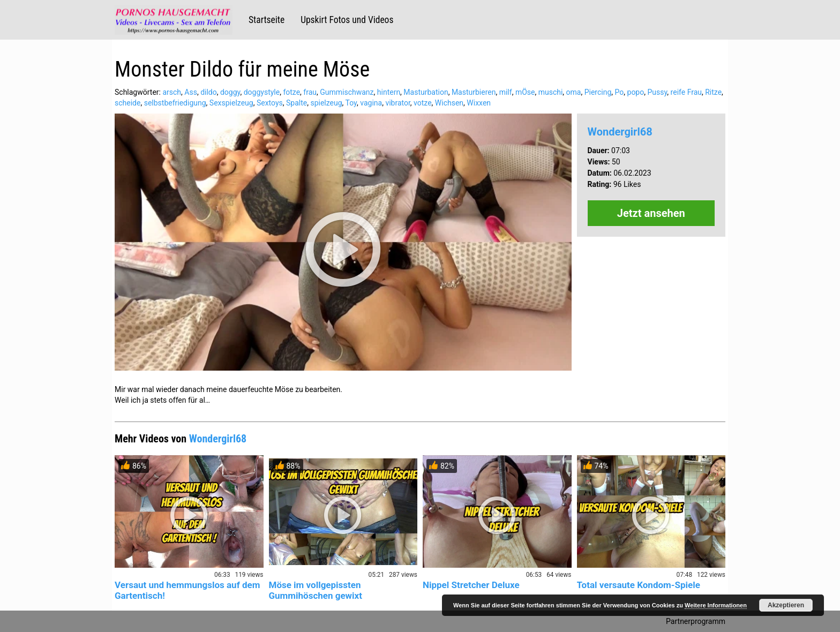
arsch (172, 92)
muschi (551, 92)
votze (423, 103)
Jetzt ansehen (651, 213)
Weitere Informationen (716, 605)
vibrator (397, 103)
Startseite (267, 20)
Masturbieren (474, 92)
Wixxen (479, 103)
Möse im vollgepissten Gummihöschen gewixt (316, 590)
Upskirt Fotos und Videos (347, 20)
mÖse (525, 92)
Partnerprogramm (696, 621)
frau (310, 92)
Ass (191, 92)
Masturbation (426, 92)
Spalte (297, 103)
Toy (351, 103)
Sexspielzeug (231, 103)
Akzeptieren (786, 605)
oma (574, 92)
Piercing (598, 92)
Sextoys (270, 103)
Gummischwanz (347, 92)
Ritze (713, 92)
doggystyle (262, 92)
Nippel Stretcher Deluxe (471, 585)
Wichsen (449, 103)
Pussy (657, 92)
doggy (230, 92)
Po (620, 92)
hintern (389, 92)
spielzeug (326, 103)
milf (506, 92)
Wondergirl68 (620, 132)
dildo (209, 92)
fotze (291, 92)
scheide (127, 103)
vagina (371, 103)
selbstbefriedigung (175, 103)
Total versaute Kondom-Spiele (639, 585)
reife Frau (686, 92)
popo (636, 92)
